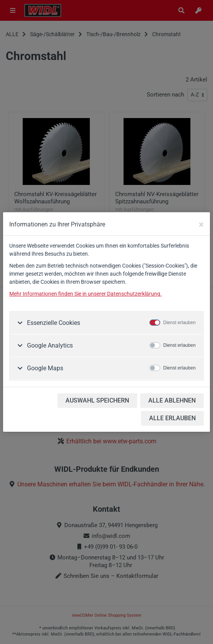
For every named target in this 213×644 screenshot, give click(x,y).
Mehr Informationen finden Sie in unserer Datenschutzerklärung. (86, 294)
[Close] (201, 225)
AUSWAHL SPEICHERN (97, 400)
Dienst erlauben (179, 323)
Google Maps (44, 368)
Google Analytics (49, 345)
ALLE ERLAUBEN (172, 418)
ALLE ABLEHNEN (172, 400)
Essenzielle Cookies (53, 323)
